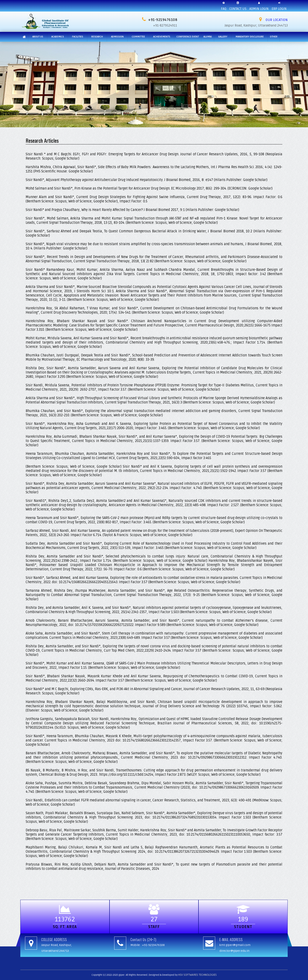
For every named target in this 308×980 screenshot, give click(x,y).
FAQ (224, 5)
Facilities (78, 37)
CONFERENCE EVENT (188, 37)
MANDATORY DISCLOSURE (250, 37)
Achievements (162, 37)
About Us (38, 37)
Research (97, 37)
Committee (138, 37)
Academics (58, 37)
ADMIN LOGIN (259, 5)
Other (274, 37)
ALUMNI (208, 37)
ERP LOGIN (279, 5)
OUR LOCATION (273, 20)
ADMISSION (117, 37)
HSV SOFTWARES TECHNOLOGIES (197, 975)
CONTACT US (238, 5)
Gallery (223, 37)
